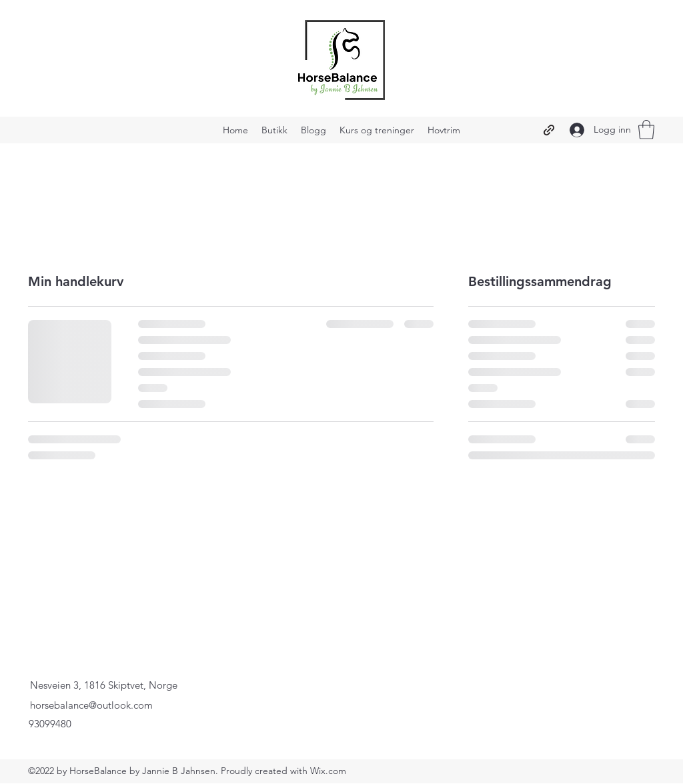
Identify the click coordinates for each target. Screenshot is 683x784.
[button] (646, 130)
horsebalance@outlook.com (91, 705)
